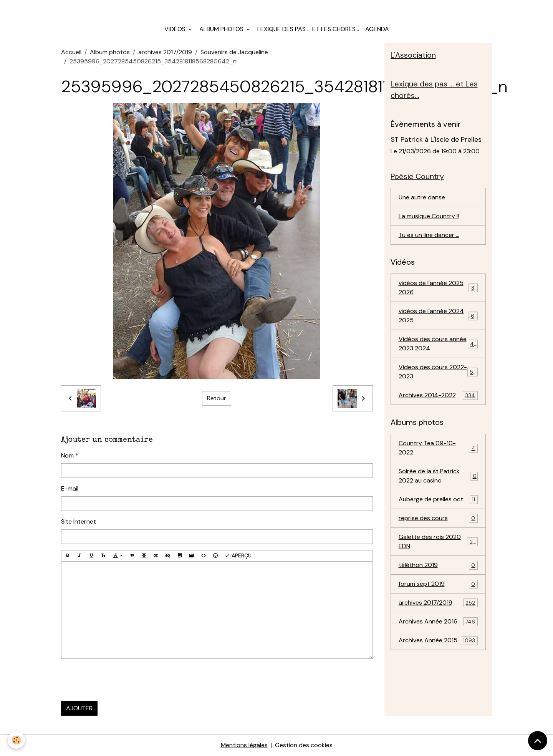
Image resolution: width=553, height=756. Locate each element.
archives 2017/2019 (165, 52)
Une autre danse (422, 197)
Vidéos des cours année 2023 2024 (438, 344)
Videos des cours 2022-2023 (438, 372)
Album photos (222, 29)
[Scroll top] (538, 741)
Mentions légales (244, 745)
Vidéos (176, 29)
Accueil (71, 52)
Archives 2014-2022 (438, 395)
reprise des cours (438, 518)
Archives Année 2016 (438, 622)
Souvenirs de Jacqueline (234, 52)
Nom (67, 455)
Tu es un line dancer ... (429, 235)
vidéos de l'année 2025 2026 (438, 288)
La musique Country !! (429, 216)
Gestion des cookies (304, 745)
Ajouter (79, 708)
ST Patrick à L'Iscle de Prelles (436, 139)
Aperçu (238, 556)
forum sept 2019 (438, 584)
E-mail (70, 488)
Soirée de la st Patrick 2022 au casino (438, 476)
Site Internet (79, 521)
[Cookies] (16, 740)
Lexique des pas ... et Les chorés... (308, 29)
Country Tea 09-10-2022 (438, 448)
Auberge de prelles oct (438, 500)
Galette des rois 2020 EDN (438, 541)
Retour (217, 398)
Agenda (377, 29)
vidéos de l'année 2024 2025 (438, 316)
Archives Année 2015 (438, 641)
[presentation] (119, 680)
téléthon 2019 (438, 565)
